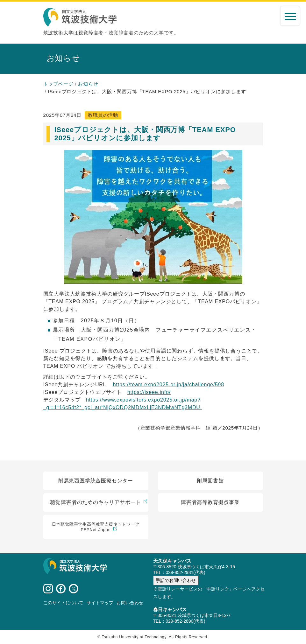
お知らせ (88, 84)
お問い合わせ (130, 603)
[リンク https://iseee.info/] (149, 392)
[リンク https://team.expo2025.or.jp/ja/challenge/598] (169, 385)
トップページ (58, 84)
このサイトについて (63, 603)
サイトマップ (100, 603)
